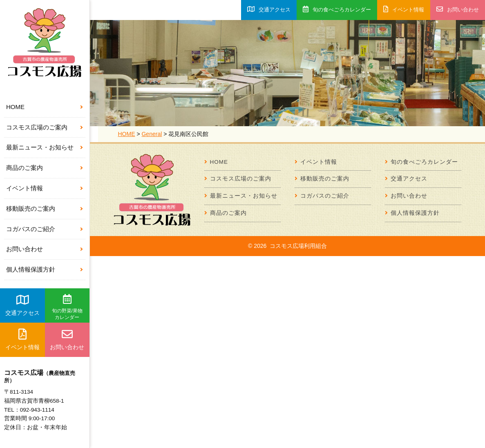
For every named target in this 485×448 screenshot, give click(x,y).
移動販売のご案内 (31, 208)
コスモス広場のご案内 (37, 127)
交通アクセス (22, 305)
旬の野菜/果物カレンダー (67, 307)
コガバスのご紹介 (31, 229)
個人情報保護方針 (31, 269)
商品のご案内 (25, 168)
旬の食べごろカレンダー (337, 9)
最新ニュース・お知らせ (40, 147)
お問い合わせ (25, 249)
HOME (15, 107)
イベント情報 (25, 188)
